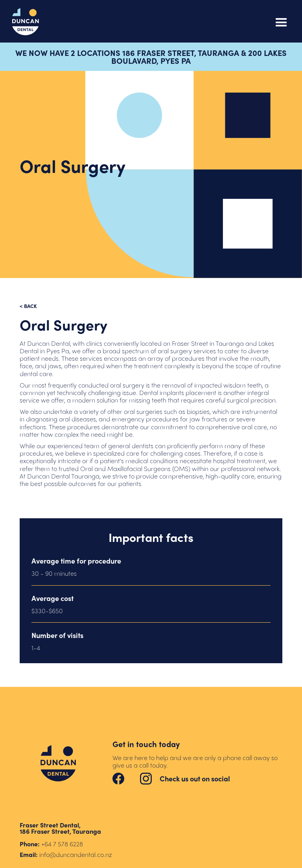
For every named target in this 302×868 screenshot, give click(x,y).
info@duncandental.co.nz (76, 854)
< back (28, 306)
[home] (26, 22)
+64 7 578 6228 (62, 844)
